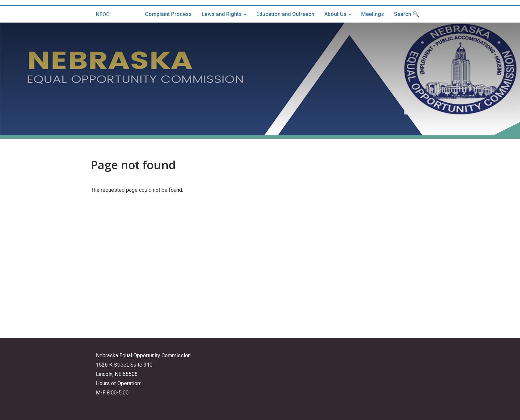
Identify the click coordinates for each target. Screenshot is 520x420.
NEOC (103, 14)
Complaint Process (168, 14)
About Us (338, 14)
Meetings (373, 14)
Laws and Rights (224, 14)
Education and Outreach (285, 14)
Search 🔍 (407, 14)
